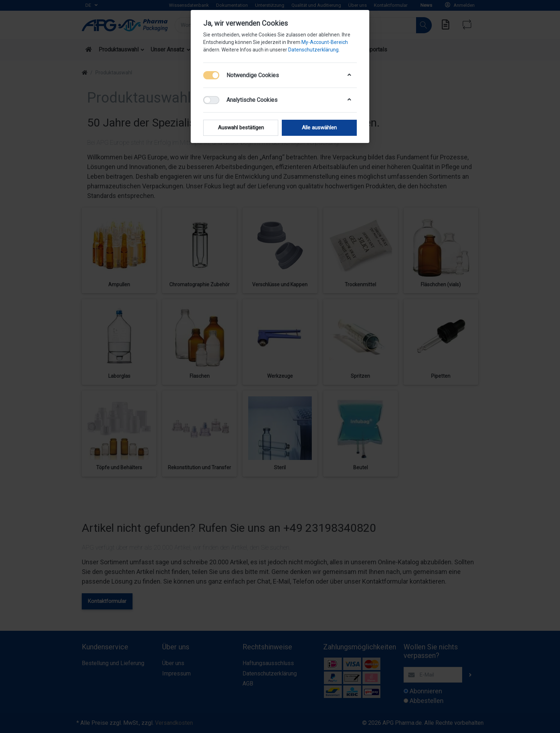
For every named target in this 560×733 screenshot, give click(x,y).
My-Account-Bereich (325, 42)
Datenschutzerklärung (313, 50)
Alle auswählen (319, 128)
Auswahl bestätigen (241, 128)
